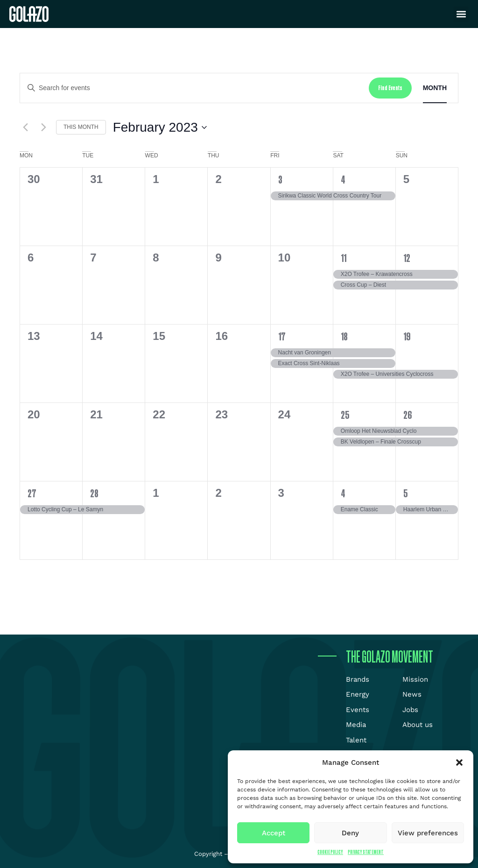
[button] (459, 762)
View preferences (428, 833)
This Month (81, 127)
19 (407, 336)
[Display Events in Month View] (435, 88)
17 (282, 336)
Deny (350, 833)
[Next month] (43, 127)
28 (94, 493)
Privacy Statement (366, 852)
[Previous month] (25, 127)
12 (407, 258)
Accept (274, 833)
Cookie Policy (330, 852)
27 (32, 493)
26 (408, 415)
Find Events (390, 88)
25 (345, 415)
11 (344, 258)
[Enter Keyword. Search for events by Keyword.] (194, 88)
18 (344, 336)
